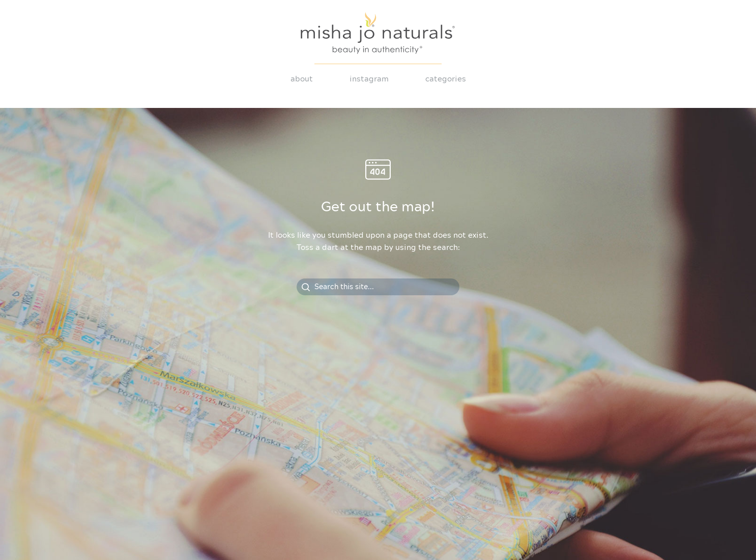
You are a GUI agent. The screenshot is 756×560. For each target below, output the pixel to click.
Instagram (369, 79)
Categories (446, 79)
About (302, 79)
